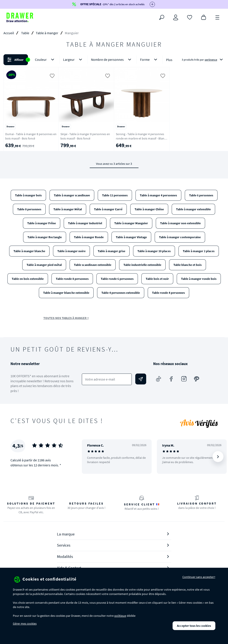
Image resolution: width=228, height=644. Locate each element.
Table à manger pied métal (44, 265)
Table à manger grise (111, 251)
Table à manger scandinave (72, 195)
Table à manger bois (28, 195)
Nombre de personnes (112, 60)
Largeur (73, 60)
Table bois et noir (157, 279)
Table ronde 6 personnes (117, 279)
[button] (114, 60)
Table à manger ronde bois (199, 279)
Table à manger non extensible (180, 223)
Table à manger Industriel (85, 223)
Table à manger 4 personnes (158, 195)
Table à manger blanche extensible (66, 293)
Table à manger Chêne (149, 209)
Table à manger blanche (29, 251)
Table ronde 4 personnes (168, 293)
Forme (149, 60)
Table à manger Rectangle (45, 237)
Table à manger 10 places (154, 251)
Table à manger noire (71, 251)
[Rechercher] (162, 17)
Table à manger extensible (193, 209)
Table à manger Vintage (131, 237)
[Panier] (204, 17)
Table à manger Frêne (42, 223)
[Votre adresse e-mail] (107, 379)
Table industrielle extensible (142, 265)
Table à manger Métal (68, 209)
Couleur (45, 60)
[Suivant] (218, 457)
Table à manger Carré (108, 209)
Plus (169, 60)
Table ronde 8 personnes (72, 279)
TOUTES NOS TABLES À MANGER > (66, 318)
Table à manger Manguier (131, 223)
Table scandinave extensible (93, 265)
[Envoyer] (141, 379)
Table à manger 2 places (199, 251)
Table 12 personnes (115, 195)
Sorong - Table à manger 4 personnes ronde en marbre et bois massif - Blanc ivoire (141, 138)
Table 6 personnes (201, 195)
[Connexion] (176, 17)
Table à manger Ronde (89, 237)
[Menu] (218, 17)
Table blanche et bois (188, 265)
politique (120, 616)
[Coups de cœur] (190, 17)
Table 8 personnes (29, 209)
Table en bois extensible (28, 279)
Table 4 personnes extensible (121, 293)
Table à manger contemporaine (180, 237)
